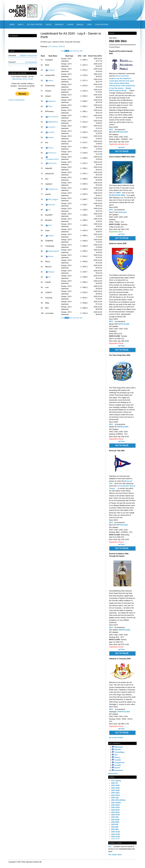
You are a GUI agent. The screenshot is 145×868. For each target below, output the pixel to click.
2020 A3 (62, 46)
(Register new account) (28, 55)
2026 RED (115, 829)
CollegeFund (53, 189)
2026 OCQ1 (116, 839)
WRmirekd (119, 747)
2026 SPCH (115, 815)
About (21, 24)
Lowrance (52, 127)
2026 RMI (115, 827)
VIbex (50, 106)
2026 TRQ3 (115, 788)
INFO (111, 129)
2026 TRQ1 (115, 793)
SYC (110, 846)
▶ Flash (122, 147)
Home (12, 24)
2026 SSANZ (116, 803)
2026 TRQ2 (115, 790)
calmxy (51, 148)
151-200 (79, 51)
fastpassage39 (54, 251)
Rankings (59, 24)
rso (49, 210)
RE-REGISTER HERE (117, 195)
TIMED (118, 193)
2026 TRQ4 (115, 785)
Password (23, 62)
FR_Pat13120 (53, 117)
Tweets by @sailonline (16, 100)
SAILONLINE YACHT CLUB (22, 79)
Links (89, 24)
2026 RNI (115, 824)
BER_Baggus (53, 199)
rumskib (118, 760)
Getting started (35, 24)
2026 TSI (114, 783)
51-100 (67, 51)
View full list (113, 773)
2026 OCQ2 (116, 837)
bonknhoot (119, 770)
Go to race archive (116, 737)
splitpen (51, 137)
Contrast (51, 70)
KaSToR (118, 750)
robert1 (51, 80)
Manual (80, 24)
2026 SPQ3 (115, 807)
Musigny (51, 272)
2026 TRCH (115, 795)
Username (23, 55)
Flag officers (102, 24)
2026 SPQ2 (115, 810)
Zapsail (51, 236)
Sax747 (117, 768)
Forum (70, 24)
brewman (52, 205)
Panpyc (117, 757)
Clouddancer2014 (52, 159)
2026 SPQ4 (115, 805)
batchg (51, 256)
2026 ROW (115, 820)
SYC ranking (53, 46)
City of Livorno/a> (122, 76)
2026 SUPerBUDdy (118, 800)
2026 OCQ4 (116, 832)
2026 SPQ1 (115, 812)
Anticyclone (52, 163)
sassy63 (51, 132)
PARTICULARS (122, 132)
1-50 (62, 51)
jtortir (50, 225)
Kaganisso (52, 101)
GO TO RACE (122, 151)
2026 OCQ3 (116, 834)
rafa (116, 755)
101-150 (73, 51)
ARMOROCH (53, 122)
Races (49, 24)
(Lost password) (31, 62)
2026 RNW (115, 822)
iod (49, 277)
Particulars (123, 212)
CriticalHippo (120, 752)
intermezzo (52, 153)
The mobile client (115, 855)
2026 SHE (115, 817)
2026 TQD (115, 798)
